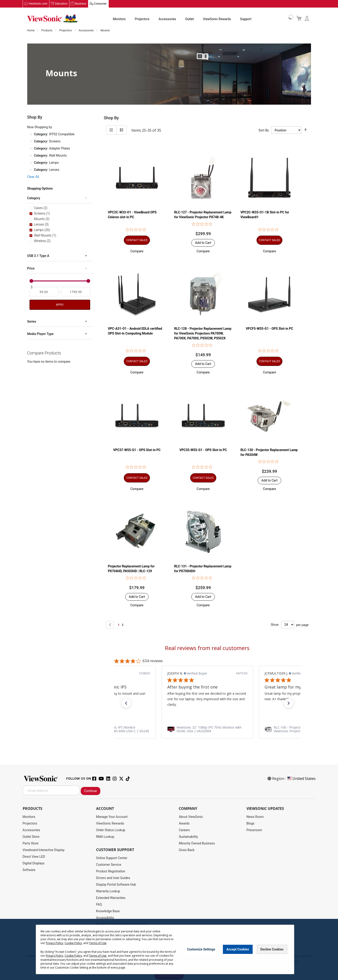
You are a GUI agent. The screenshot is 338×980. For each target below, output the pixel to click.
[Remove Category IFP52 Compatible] (31, 134)
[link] (207, 729)
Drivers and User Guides (113, 878)
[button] (137, 251)
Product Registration (111, 871)
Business (81, 4)
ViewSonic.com (38, 4)
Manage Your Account (112, 817)
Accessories (167, 19)
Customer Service (109, 865)
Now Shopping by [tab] (40, 127)
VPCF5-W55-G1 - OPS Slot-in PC (269, 329)
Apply (60, 305)
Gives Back (187, 850)
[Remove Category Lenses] (31, 170)
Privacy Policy (54, 943)
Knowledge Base (108, 911)
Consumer (100, 4)
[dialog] (169, 949)
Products (47, 31)
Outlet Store (31, 837)
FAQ (99, 905)
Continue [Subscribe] (91, 791)
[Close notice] (288, 949)
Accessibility (105, 918)
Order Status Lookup (111, 830)
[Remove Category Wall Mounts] (31, 156)
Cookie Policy (73, 943)
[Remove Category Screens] (31, 142)
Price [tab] (31, 269)
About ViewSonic (191, 817)
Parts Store (31, 844)
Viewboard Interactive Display (44, 850)
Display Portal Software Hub (116, 885)
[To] (76, 292)
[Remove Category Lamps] (31, 163)
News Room (255, 817)
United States (301, 779)
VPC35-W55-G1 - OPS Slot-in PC (203, 450)
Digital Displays (34, 863)
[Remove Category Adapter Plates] (31, 149)
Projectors (142, 19)
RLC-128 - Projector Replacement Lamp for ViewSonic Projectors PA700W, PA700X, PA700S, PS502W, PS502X (203, 334)
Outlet (189, 19)
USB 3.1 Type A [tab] (38, 256)
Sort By (264, 130)
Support (246, 19)
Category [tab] (34, 198)
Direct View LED (34, 857)
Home (31, 31)
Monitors (119, 19)
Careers (184, 830)
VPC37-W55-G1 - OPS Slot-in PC (137, 450)
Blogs (250, 824)
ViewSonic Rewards (217, 19)
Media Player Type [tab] (40, 334)
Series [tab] (32, 322)
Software (29, 870)
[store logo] (52, 19)
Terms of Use (98, 943)
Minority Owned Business (197, 844)
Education (61, 4)
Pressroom (254, 830)
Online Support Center (112, 858)
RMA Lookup (105, 837)
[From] (44, 292)
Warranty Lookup (108, 891)
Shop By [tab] (111, 118)
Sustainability (188, 837)
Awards (184, 824)
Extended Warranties (111, 898)
